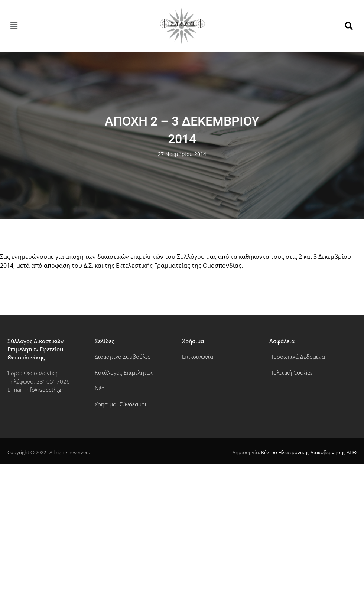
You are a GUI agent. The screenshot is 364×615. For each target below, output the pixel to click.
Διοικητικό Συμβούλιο (123, 357)
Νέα (100, 388)
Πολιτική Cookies (291, 372)
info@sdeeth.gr (44, 390)
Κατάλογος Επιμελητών (124, 372)
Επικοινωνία (198, 357)
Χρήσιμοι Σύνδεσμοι (121, 404)
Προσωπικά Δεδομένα (297, 357)
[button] (14, 26)
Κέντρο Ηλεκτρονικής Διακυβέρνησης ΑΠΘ (309, 452)
